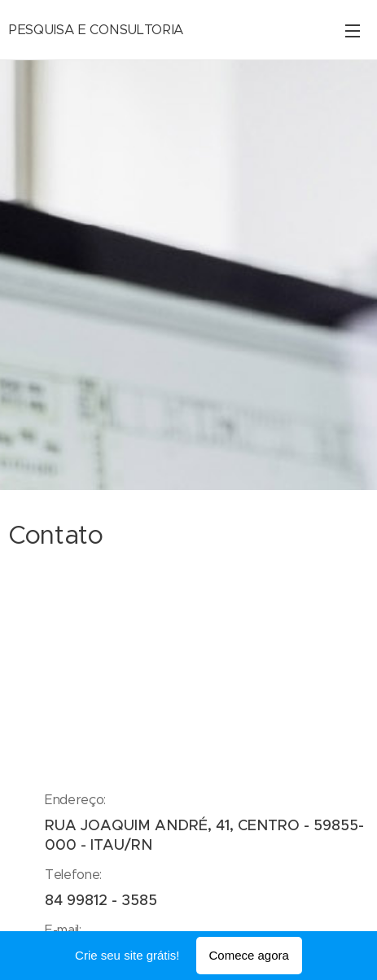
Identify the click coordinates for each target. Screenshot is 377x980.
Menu (353, 31)
